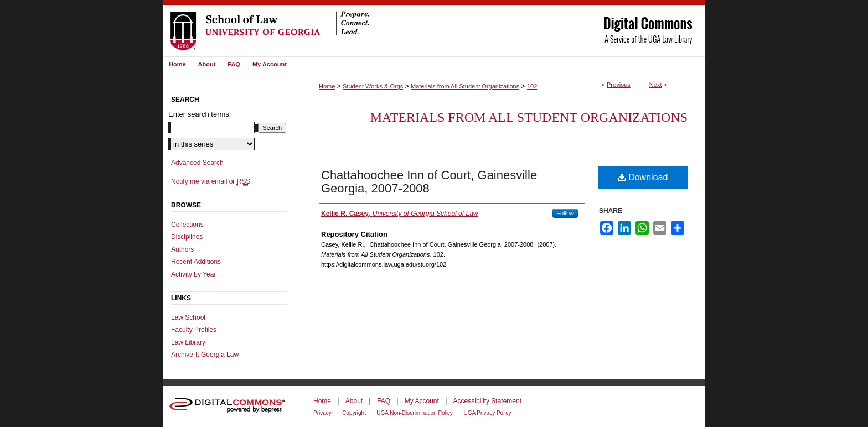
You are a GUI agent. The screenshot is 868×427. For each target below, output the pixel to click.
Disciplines (187, 237)
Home (327, 86)
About (354, 401)
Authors (182, 249)
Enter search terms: (200, 114)
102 (532, 86)
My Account (422, 401)
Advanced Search (197, 163)
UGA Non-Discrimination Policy (415, 413)
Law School (188, 317)
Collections (187, 225)
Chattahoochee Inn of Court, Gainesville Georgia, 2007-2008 (429, 182)
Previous (619, 85)
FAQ (384, 401)
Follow (565, 213)
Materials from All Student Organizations (465, 86)
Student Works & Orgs (373, 86)
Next (656, 85)
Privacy (322, 413)
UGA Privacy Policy (487, 413)
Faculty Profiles (194, 330)
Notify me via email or (211, 181)
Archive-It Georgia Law (205, 355)
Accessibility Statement (487, 401)
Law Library (188, 342)
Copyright (354, 413)
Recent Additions (196, 262)
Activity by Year (193, 274)
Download (643, 177)
